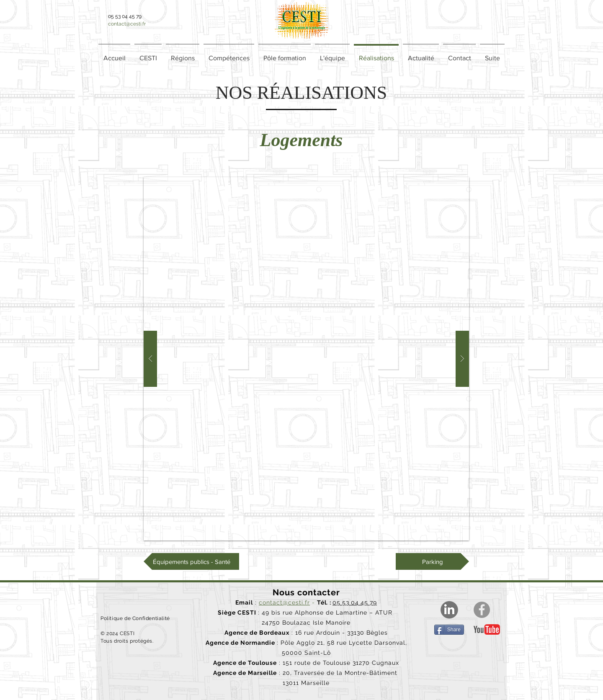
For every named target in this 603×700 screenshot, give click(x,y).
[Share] (449, 630)
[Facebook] (482, 610)
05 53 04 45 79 (355, 602)
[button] (183, 54)
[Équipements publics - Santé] (191, 561)
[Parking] (432, 561)
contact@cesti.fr (127, 24)
